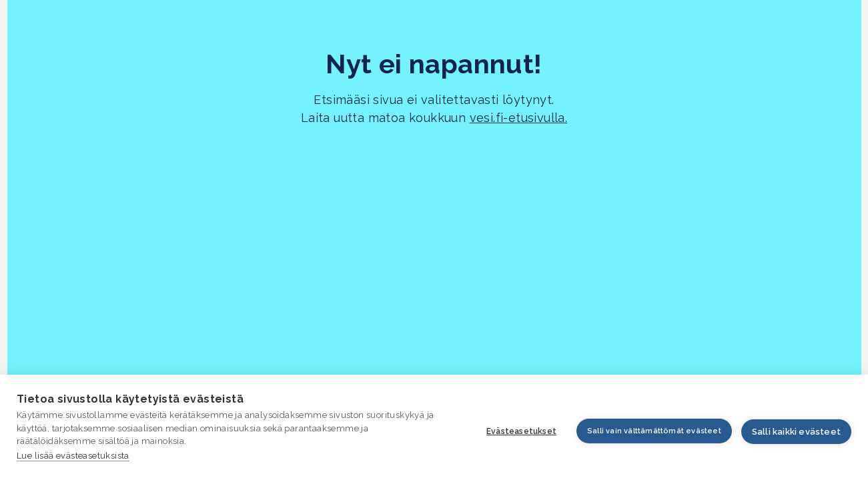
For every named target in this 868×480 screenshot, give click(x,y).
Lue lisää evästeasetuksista (73, 456)
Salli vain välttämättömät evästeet (654, 431)
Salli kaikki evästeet (796, 432)
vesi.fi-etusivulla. (519, 118)
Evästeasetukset (521, 431)
